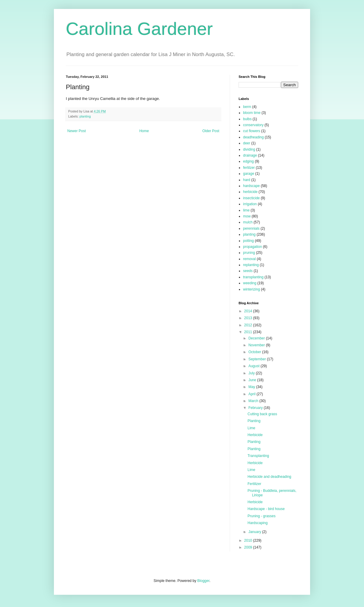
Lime (251, 428)
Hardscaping (258, 523)
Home (144, 131)
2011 (249, 332)
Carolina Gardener (139, 29)
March (254, 401)
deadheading (253, 137)
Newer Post (77, 131)
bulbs (247, 119)
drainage (250, 155)
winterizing (252, 289)
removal (249, 259)
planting (85, 116)
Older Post (211, 131)
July (252, 373)
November (257, 345)
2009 (249, 547)
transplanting (253, 277)
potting (248, 241)
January (255, 532)
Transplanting (258, 456)
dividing (249, 149)
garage (249, 174)
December (257, 338)
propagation (252, 247)
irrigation (250, 204)
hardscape (251, 186)
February (256, 408)
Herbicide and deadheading (269, 477)
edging (248, 161)
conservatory (253, 125)
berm (247, 107)
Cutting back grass (262, 414)
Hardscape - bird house (266, 509)
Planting (254, 421)
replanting (251, 265)
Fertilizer (254, 484)
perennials (251, 228)
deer (247, 143)
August (255, 366)
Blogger (203, 581)
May (252, 387)
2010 (249, 540)
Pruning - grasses (262, 516)
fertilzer (249, 168)
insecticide (251, 198)
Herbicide (255, 435)
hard (247, 180)
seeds (248, 271)
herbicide (250, 192)
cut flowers (252, 131)
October (255, 352)
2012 (249, 325)
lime (246, 210)
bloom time (252, 113)
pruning (249, 253)
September (258, 359)
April (252, 394)
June (253, 380)
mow (247, 216)
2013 (249, 318)
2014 (249, 311)
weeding (250, 283)
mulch (248, 222)
